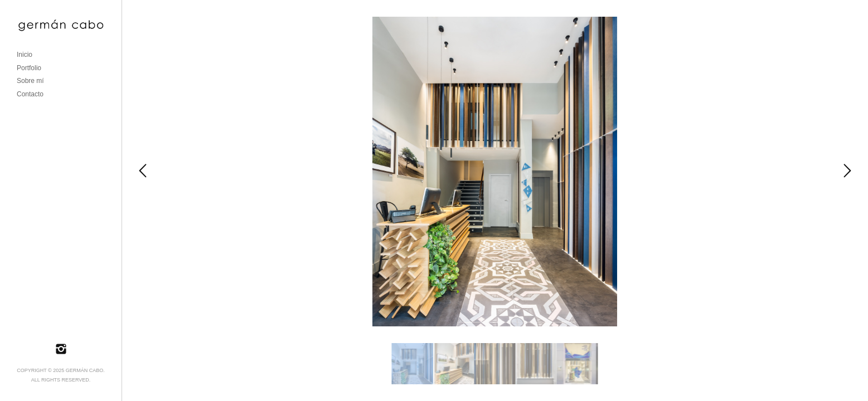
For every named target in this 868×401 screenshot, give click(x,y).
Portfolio (29, 68)
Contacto (30, 94)
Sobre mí (30, 81)
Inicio (25, 55)
